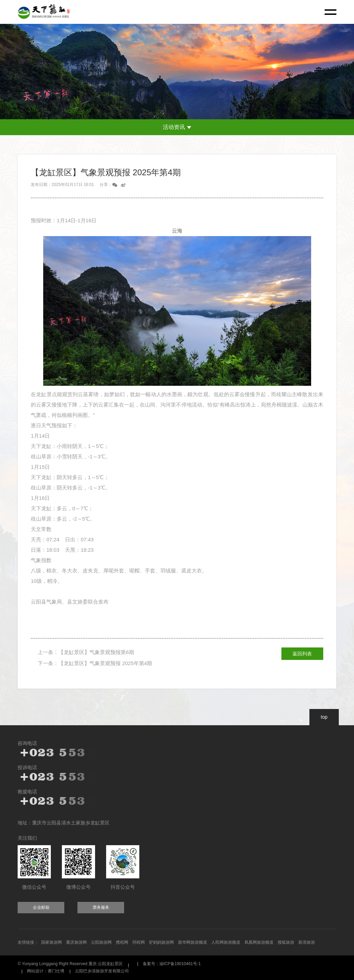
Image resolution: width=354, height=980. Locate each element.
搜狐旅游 (286, 942)
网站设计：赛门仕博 (46, 971)
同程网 (139, 942)
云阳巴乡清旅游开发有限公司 (102, 971)
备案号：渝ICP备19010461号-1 (172, 964)
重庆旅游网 (76, 942)
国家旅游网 (52, 942)
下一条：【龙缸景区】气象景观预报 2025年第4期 (95, 663)
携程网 (122, 942)
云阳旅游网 (101, 942)
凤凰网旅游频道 (259, 942)
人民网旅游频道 (226, 942)
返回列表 (302, 654)
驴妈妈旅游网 (161, 942)
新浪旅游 (307, 942)
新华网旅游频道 (193, 942)
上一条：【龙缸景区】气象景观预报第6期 (86, 652)
